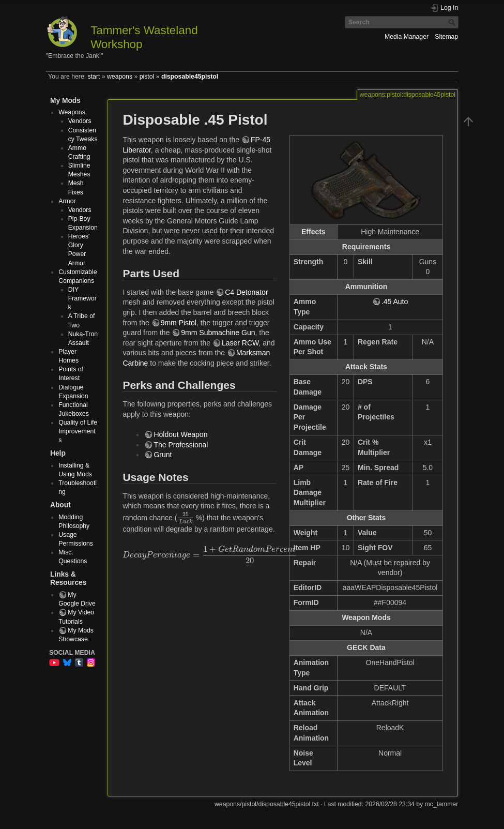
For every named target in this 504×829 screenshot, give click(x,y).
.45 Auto (395, 302)
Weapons (72, 112)
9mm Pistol (179, 323)
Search (453, 22)
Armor (67, 201)
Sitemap (446, 37)
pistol (147, 77)
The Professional (181, 445)
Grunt (163, 455)
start (94, 77)
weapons (120, 77)
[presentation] (185, 518)
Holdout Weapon (180, 434)
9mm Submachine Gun (218, 333)
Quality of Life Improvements (78, 431)
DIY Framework (82, 298)
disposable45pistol (190, 77)
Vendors (80, 121)
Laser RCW (240, 343)
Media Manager (407, 37)
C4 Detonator (246, 292)
